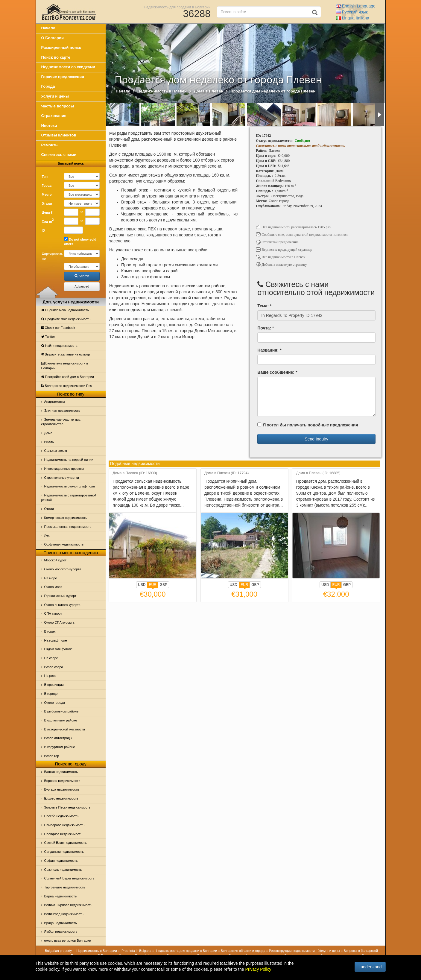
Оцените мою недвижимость (65, 310)
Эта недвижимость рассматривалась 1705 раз (293, 227)
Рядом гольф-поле (58, 649)
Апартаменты (55, 402)
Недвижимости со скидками (68, 67)
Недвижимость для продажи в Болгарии (177, 7)
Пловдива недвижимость (63, 834)
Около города (55, 703)
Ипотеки (49, 126)
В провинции (54, 685)
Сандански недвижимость (64, 852)
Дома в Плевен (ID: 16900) (135, 473)
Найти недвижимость (59, 346)
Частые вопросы (58, 106)
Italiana (353, 18)
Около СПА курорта (59, 622)
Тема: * (264, 306)
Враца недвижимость (61, 923)
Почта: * (266, 328)
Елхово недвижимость (61, 798)
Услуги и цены (55, 96)
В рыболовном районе (61, 711)
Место (47, 195)
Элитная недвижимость (62, 411)
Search (82, 276)
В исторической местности (65, 729)
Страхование (54, 116)
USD (142, 585)
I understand (370, 967)
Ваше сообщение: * (277, 372)
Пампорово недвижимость (64, 825)
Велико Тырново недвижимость (68, 905)
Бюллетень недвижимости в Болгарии (65, 366)
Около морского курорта (63, 569)
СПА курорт (53, 613)
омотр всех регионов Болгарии (68, 941)
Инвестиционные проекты (64, 469)
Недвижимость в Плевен (162, 91)
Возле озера (54, 667)
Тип (45, 177)
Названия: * (269, 350)
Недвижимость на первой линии (69, 460)
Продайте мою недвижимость (66, 319)
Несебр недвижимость (61, 816)
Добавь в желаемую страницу (281, 265)
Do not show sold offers (80, 241)
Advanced (82, 286)
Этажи (47, 203)
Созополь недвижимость (63, 870)
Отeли (49, 509)
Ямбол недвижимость (61, 932)
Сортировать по (51, 256)
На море (51, 578)
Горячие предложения (63, 77)
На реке (50, 676)
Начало (48, 28)
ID (44, 230)
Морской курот (56, 560)
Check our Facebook (58, 328)
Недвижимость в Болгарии (96, 951)
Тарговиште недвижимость (65, 887)
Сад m (48, 221)
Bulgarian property (58, 951)
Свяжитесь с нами (59, 155)
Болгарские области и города (243, 951)
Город (47, 186)
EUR (152, 585)
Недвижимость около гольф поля (70, 486)
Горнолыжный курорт (60, 596)
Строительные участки (62, 478)
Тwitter (48, 337)
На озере (51, 658)
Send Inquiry (316, 439)
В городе (51, 694)
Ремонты (50, 145)
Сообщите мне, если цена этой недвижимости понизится (302, 235)
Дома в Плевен (209, 91)
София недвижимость (61, 861)
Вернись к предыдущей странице (284, 250)
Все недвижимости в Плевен (281, 257)
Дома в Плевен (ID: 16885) (318, 473)
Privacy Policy (258, 969)
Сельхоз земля (56, 451)
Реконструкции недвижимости (292, 951)
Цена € (47, 212)
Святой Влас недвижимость (66, 843)
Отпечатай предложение (277, 242)
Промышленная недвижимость (68, 527)
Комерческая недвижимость (66, 518)
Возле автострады (58, 738)
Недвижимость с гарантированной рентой (69, 498)
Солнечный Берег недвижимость (69, 878)
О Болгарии (53, 38)
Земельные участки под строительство (61, 422)
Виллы (49, 442)
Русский (352, 12)
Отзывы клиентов (59, 135)
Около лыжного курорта (62, 605)
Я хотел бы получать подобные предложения (308, 425)
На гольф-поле (56, 640)
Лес (47, 535)
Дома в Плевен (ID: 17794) (227, 473)
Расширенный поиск (61, 47)
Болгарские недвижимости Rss (67, 386)
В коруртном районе (60, 747)
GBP (164, 585)
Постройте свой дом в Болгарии (68, 377)
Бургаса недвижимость (62, 789)
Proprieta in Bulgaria (136, 951)
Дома (48, 433)
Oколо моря (53, 587)
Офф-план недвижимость (64, 544)
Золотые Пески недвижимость (67, 807)
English (356, 6)
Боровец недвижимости (62, 781)
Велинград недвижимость (64, 914)
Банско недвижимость (61, 772)
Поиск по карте (56, 57)
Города (48, 86)
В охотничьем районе (61, 720)
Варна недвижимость (61, 896)
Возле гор (52, 756)
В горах (50, 631)
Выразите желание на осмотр (66, 354)
